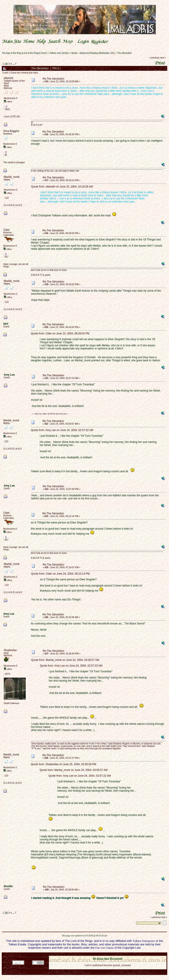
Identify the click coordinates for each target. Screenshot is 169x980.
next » (163, 58)
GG (112, 53)
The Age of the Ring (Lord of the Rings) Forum (24, 53)
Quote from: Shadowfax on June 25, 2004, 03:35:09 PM (63, 764)
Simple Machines (123, 954)
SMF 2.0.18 (89, 954)
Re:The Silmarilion (53, 79)
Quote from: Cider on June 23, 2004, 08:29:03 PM (60, 334)
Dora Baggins (11, 131)
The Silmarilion (125, 53)
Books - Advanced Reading (85, 53)
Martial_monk (12, 177)
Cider (6, 230)
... (14, 64)
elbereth (8, 78)
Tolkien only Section (59, 53)
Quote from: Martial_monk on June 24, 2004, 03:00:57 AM (65, 660)
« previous (154, 58)
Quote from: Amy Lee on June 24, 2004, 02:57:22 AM (62, 430)
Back (108, 971)
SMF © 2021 (105, 954)
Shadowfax (10, 650)
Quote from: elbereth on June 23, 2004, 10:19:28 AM (62, 187)
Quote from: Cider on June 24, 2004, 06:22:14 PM (61, 574)
